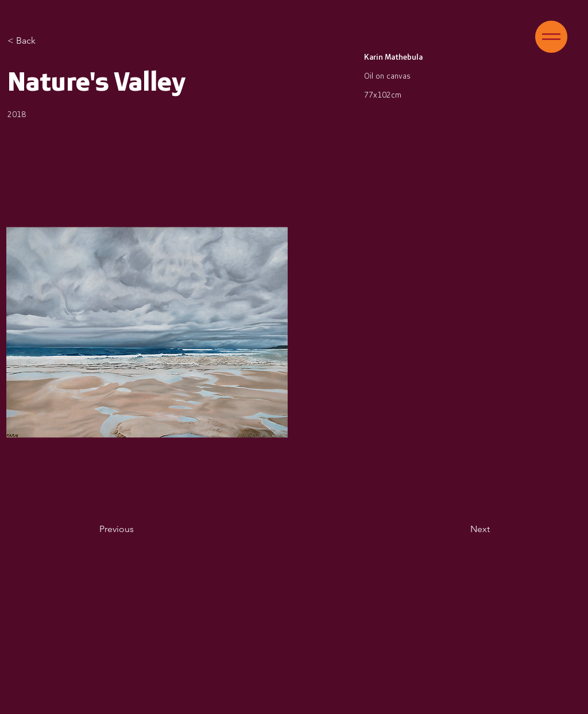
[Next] (461, 529)
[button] (551, 37)
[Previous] (137, 529)
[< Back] (54, 41)
